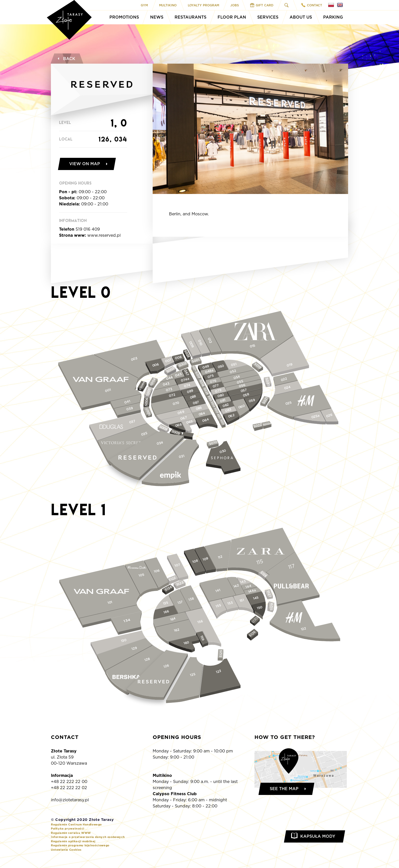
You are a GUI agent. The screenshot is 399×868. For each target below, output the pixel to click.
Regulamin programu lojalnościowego (80, 845)
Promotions (124, 17)
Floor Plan (232, 17)
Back (66, 59)
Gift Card (262, 5)
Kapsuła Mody (318, 836)
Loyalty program (203, 5)
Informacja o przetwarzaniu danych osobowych (88, 837)
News (157, 17)
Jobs (235, 5)
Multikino (168, 5)
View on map (85, 164)
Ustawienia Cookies (66, 850)
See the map (284, 789)
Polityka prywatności (67, 829)
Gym (144, 5)
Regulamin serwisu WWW (71, 833)
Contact (312, 5)
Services (268, 17)
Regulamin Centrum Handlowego (76, 824)
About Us (301, 17)
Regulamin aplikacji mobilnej (73, 841)
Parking (333, 17)
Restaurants (190, 17)
